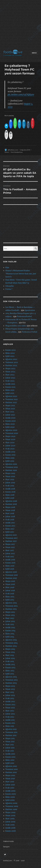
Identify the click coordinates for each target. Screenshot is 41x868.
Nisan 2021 (10, 409)
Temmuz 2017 (11, 538)
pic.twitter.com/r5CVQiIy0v (21, 94)
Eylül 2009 (10, 800)
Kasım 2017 (10, 526)
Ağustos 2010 (11, 766)
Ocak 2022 (10, 381)
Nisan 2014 (10, 652)
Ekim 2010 (10, 760)
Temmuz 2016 (12, 575)
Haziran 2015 (11, 609)
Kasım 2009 (11, 794)
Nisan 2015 (10, 615)
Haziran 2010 (11, 772)
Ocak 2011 (10, 751)
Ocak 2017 (10, 557)
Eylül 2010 (10, 763)
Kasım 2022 (10, 350)
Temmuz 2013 (11, 680)
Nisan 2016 (10, 584)
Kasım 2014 (10, 631)
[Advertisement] (20, 25)
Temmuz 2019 (12, 467)
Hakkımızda (8, 841)
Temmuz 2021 (11, 399)
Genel (7, 152)
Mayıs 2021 (10, 405)
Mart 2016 (10, 587)
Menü (34, 53)
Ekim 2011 (10, 726)
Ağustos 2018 (11, 501)
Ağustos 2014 (11, 640)
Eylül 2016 (10, 569)
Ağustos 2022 (11, 359)
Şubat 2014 (10, 658)
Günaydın (10, 286)
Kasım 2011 (10, 723)
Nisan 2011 (10, 741)
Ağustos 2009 (11, 803)
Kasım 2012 (10, 705)
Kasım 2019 (10, 455)
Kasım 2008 (10, 831)
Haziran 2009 (11, 809)
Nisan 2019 (10, 476)
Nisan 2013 (10, 689)
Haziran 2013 (11, 683)
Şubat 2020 (10, 446)
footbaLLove (7, 861)
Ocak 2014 (10, 661)
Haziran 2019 (11, 470)
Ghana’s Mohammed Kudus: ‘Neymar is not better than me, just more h (21, 274)
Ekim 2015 (10, 597)
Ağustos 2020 (11, 430)
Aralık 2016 (10, 560)
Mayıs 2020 (10, 436)
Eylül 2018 (10, 498)
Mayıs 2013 (10, 686)
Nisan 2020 (10, 439)
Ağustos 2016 (11, 572)
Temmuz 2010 (11, 769)
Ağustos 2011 (11, 729)
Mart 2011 (10, 745)
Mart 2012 (10, 711)
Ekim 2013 (10, 671)
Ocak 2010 (10, 788)
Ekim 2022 (10, 353)
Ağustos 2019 (11, 464)
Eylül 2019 (10, 461)
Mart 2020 (10, 442)
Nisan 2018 (10, 510)
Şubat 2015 (10, 621)
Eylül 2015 (10, 600)
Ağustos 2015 (11, 603)
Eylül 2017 (10, 532)
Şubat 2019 (10, 483)
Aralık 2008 (10, 828)
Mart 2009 (10, 819)
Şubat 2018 (10, 516)
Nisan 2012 (10, 708)
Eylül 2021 (10, 393)
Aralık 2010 (10, 754)
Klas (7, 267)
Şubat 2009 (10, 822)
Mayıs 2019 (10, 473)
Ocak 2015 (10, 624)
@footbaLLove (13, 150)
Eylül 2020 (10, 427)
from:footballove (17, 152)
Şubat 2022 (10, 378)
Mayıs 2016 (10, 581)
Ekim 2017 (10, 529)
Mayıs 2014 (10, 649)
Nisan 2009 (10, 815)
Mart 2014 (10, 655)
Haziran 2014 (11, 646)
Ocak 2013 (10, 698)
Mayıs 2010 (10, 775)
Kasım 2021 (10, 387)
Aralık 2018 (10, 489)
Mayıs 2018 (10, 507)
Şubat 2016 (10, 590)
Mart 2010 (10, 782)
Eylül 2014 (10, 637)
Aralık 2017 (10, 523)
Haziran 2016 (11, 578)
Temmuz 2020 (12, 433)
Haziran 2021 (11, 402)
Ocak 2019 (10, 486)
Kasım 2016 (10, 563)
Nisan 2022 (10, 372)
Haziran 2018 (11, 504)
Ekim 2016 (10, 566)
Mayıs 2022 (10, 368)
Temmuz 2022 (12, 362)
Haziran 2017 (11, 541)
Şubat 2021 (10, 415)
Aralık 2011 (10, 720)
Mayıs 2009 (10, 812)
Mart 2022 (10, 375)
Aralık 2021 (10, 384)
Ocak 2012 (10, 717)
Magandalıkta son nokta (16, 326)
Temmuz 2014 (11, 643)
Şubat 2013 (10, 695)
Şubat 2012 (10, 714)
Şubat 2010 (10, 785)
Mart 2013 (10, 692)
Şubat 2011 (10, 748)
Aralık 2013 (10, 664)
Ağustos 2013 (11, 677)
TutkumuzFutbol (24, 316)
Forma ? (9, 289)
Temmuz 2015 (11, 606)
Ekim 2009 (10, 797)
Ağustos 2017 (11, 535)
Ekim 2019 (10, 458)
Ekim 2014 (10, 634)
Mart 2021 (10, 412)
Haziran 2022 (11, 365)
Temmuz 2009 (12, 806)
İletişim (6, 847)
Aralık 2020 (10, 418)
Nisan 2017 (10, 547)
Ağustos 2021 (11, 396)
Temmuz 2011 (11, 732)
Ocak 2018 (10, 520)
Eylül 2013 (10, 674)
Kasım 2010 (10, 757)
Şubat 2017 (10, 553)
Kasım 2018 (10, 492)
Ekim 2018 (10, 495)
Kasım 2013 (10, 668)
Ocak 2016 (10, 594)
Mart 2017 (10, 550)
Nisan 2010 (10, 778)
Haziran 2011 (11, 735)
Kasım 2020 (10, 421)
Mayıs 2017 (10, 544)
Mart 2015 (10, 618)
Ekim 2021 (10, 390)
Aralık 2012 (10, 701)
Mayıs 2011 (10, 738)
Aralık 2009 (10, 791)
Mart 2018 (10, 513)
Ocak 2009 (10, 825)
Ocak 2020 (10, 449)
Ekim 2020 (10, 424)
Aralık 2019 (10, 452)
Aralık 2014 (10, 627)
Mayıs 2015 (10, 612)
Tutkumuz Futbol (29, 332)
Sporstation (30, 310)
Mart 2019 (10, 479)
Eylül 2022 (10, 356)
